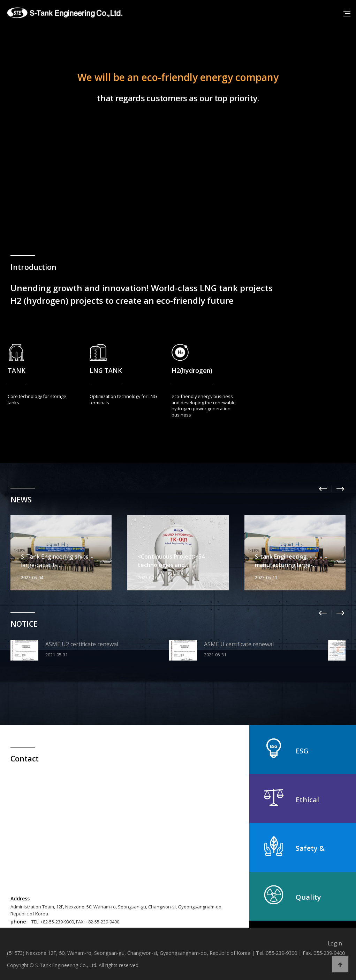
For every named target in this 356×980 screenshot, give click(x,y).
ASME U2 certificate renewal (82, 644)
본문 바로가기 (0, 0)
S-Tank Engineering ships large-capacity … (55, 561)
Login (335, 943)
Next (340, 489)
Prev (323, 489)
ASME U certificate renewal (239, 644)
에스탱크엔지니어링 (66, 13)
